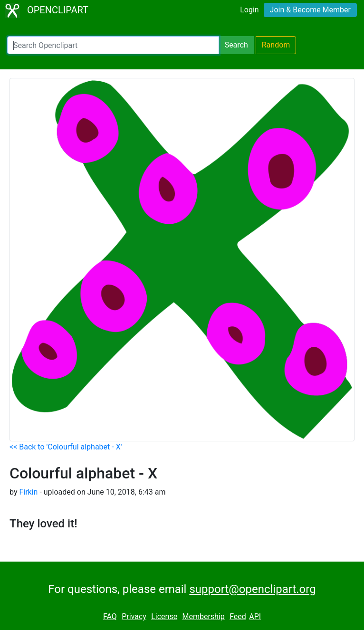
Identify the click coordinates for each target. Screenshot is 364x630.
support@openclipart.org (252, 589)
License (164, 616)
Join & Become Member (310, 10)
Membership (203, 616)
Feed (238, 616)
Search (236, 45)
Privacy (134, 616)
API (255, 616)
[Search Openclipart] (113, 45)
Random (276, 45)
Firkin (28, 492)
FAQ (110, 616)
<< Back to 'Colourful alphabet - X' (66, 447)
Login (249, 10)
